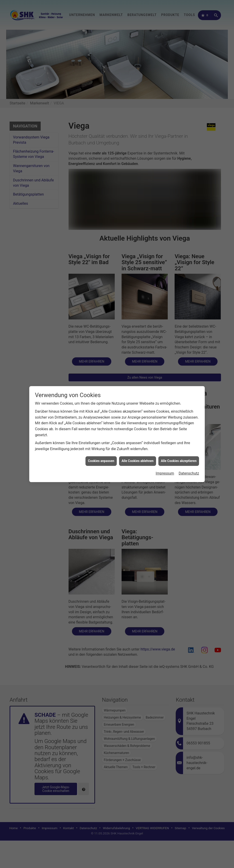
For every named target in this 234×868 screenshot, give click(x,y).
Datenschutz (189, 473)
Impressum (165, 473)
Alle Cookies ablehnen (138, 461)
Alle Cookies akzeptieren (179, 461)
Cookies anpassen (101, 461)
